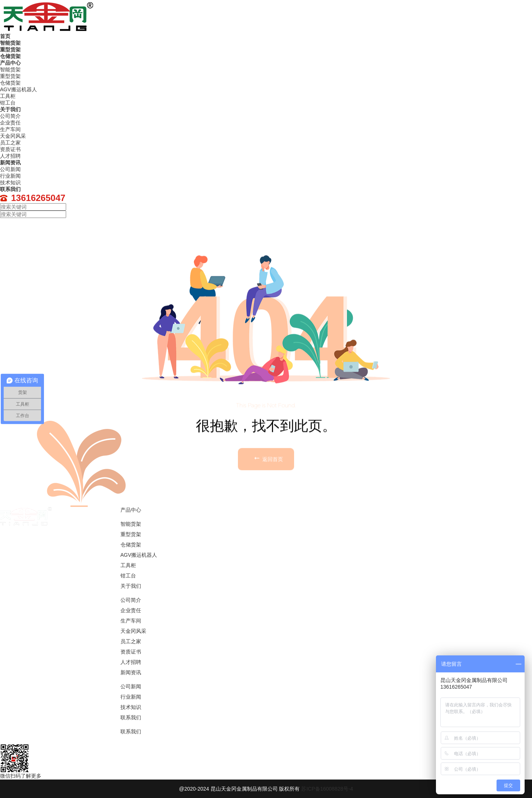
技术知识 (131, 707)
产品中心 (10, 63)
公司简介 (131, 600)
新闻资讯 (10, 163)
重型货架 (10, 50)
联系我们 (10, 189)
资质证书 (131, 652)
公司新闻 (131, 686)
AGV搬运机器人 (139, 555)
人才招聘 (131, 662)
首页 (5, 36)
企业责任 (131, 610)
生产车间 (131, 621)
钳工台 (128, 576)
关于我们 (10, 109)
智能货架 (10, 43)
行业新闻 (131, 697)
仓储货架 (10, 56)
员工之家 (131, 641)
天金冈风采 (133, 631)
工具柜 (128, 565)
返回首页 (268, 499)
